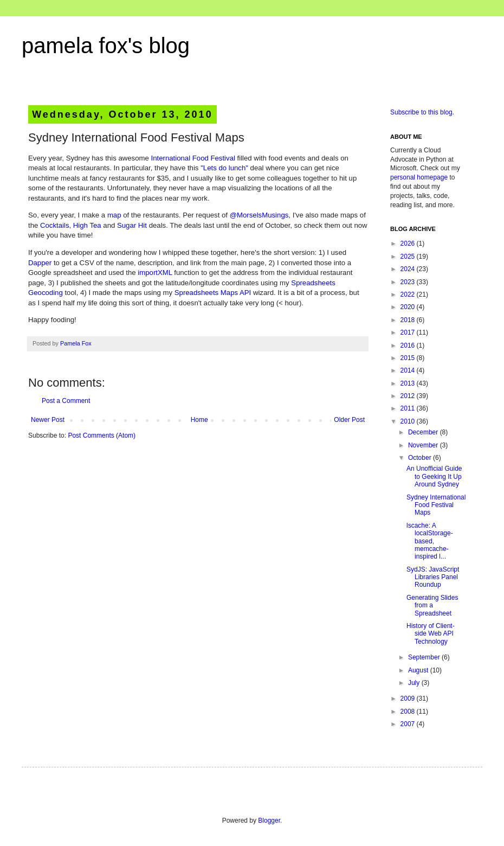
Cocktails (55, 225)
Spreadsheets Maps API (213, 293)
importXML (155, 273)
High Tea (87, 225)
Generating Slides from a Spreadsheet (432, 605)
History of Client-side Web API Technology (431, 634)
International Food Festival (193, 158)
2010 (409, 421)
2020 (409, 307)
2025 (409, 257)
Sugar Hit (132, 225)
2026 (409, 243)
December (424, 432)
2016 (409, 345)
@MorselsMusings (259, 215)
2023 (409, 282)
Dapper (40, 263)
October (421, 458)
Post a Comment (66, 401)
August (419, 670)
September (425, 657)
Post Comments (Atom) (102, 435)
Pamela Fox (76, 343)
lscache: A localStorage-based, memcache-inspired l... (430, 541)
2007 (409, 724)
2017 (409, 332)
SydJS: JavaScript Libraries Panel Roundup (433, 577)
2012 (409, 396)
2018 (409, 320)
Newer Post (48, 420)
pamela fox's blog (106, 46)
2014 (409, 370)
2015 (409, 358)
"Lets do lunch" (224, 168)
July (415, 683)
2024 (409, 269)
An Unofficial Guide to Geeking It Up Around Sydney (434, 476)
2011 (409, 408)
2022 (409, 294)
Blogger (269, 821)
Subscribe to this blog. (422, 112)
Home (199, 420)
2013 (409, 383)
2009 (409, 698)
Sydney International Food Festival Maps (436, 505)
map (114, 215)
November (424, 445)
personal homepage (419, 177)
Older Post (349, 420)
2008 (409, 712)
